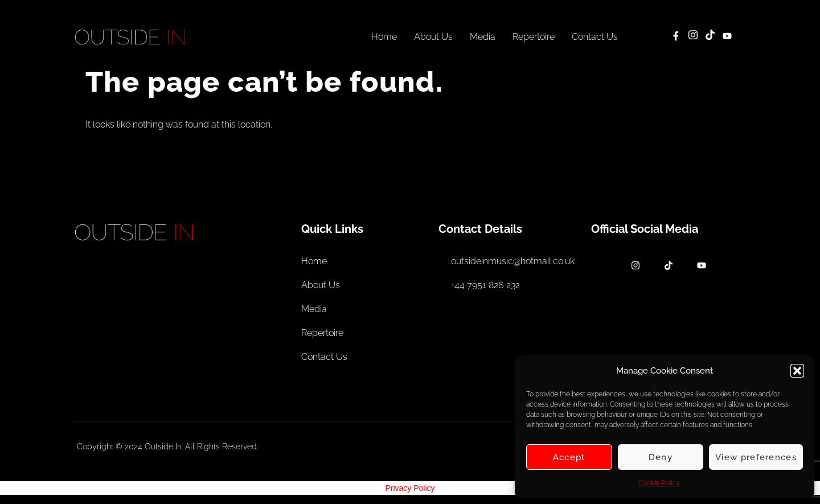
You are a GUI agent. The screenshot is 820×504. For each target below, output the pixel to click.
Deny (661, 457)
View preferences (756, 457)
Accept (569, 457)
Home (384, 37)
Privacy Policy (410, 488)
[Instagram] (693, 37)
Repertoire (534, 37)
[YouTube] (727, 37)
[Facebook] (676, 37)
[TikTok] (710, 37)
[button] (797, 371)
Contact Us (595, 37)
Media (483, 37)
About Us (433, 37)
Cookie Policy (659, 483)
